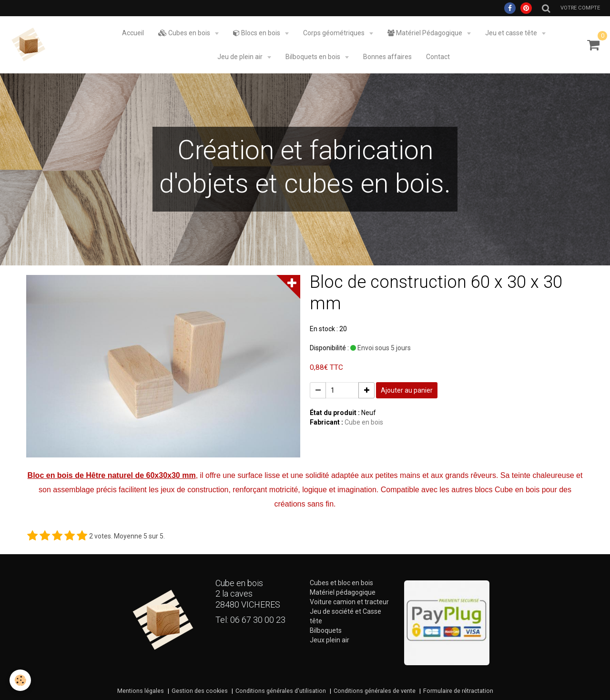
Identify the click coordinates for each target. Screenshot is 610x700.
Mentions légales (141, 691)
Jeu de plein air (241, 57)
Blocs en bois (257, 33)
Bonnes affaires (387, 57)
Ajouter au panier (407, 390)
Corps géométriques (335, 33)
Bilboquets (326, 630)
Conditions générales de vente (375, 691)
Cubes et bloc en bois (341, 583)
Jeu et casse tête (512, 33)
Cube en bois (364, 422)
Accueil (133, 33)
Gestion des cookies (200, 691)
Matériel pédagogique (343, 592)
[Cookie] (20, 680)
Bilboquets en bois (314, 57)
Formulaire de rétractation (458, 691)
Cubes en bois (185, 33)
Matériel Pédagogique (426, 33)
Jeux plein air (330, 640)
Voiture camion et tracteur (349, 602)
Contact (438, 57)
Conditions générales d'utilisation (281, 691)
